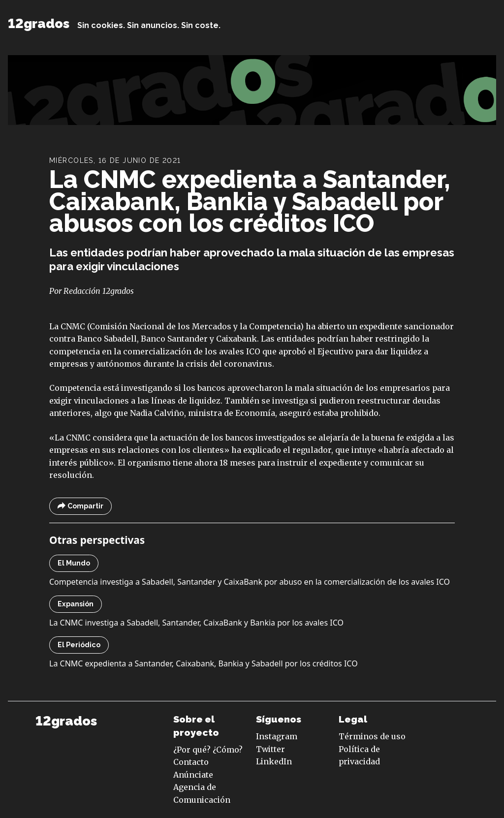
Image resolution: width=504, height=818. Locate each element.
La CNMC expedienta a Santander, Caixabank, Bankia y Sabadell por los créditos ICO (204, 663)
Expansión (76, 604)
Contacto (191, 762)
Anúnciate (193, 775)
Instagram (277, 736)
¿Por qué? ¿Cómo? (208, 750)
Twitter (270, 749)
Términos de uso (372, 736)
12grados (39, 23)
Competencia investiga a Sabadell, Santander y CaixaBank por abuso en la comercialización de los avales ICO (250, 582)
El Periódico (79, 645)
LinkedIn (274, 761)
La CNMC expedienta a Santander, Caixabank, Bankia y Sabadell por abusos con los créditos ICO (250, 202)
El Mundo (74, 563)
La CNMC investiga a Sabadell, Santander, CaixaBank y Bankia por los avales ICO (196, 623)
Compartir (80, 506)
